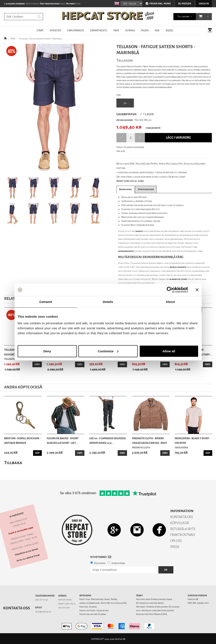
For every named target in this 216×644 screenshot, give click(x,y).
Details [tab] (108, 302)
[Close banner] (197, 290)
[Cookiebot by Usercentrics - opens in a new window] (170, 290)
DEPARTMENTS (99, 30)
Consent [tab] (46, 302)
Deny (47, 351)
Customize (108, 351)
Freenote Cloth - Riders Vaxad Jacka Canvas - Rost (150, 441)
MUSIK (145, 30)
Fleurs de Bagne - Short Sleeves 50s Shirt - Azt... (63, 441)
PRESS (175, 547)
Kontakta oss (17, 608)
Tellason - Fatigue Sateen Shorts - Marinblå (40, 39)
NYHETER (55, 30)
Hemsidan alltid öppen (27, 552)
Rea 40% (121, 151)
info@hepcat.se (43, 612)
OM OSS (176, 541)
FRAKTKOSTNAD (183, 535)
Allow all (169, 351)
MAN (116, 30)
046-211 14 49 (41, 600)
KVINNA (130, 30)
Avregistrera (118, 563)
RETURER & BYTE (183, 529)
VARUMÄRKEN (75, 30)
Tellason (142, 283)
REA (157, 30)
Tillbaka (13, 463)
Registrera (100, 563)
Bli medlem (185, 4)
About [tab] (170, 302)
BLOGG (169, 30)
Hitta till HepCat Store (28, 558)
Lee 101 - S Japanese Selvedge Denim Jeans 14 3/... (108, 441)
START (40, 30)
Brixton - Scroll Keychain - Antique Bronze (22, 441)
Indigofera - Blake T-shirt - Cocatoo (193, 441)
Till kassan (183, 16)
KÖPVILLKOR (180, 523)
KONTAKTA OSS (182, 517)
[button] (201, 17)
